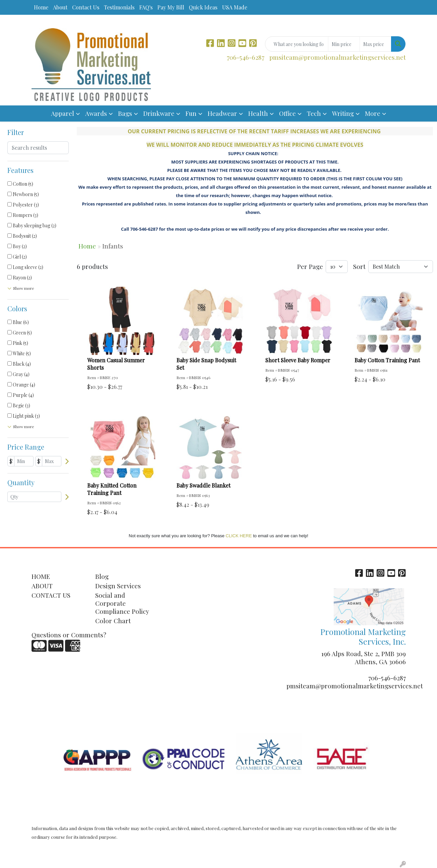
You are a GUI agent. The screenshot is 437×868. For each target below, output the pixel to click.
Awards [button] (96, 113)
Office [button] (287, 113)
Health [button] (258, 113)
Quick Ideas (203, 7)
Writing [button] (343, 113)
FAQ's (146, 7)
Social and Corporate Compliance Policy (122, 603)
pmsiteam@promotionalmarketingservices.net (338, 57)
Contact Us (86, 7)
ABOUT (42, 586)
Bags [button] (125, 113)
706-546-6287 (245, 57)
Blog (102, 576)
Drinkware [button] (159, 113)
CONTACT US (51, 595)
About (60, 7)
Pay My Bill (171, 7)
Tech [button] (314, 113)
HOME (41, 576)
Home (41, 7)
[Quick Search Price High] (375, 44)
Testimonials (119, 7)
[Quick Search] (297, 44)
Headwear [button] (222, 113)
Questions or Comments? (69, 635)
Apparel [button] (63, 113)
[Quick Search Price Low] (344, 44)
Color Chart (113, 621)
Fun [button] (191, 113)
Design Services (118, 586)
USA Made (235, 7)
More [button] (373, 113)
